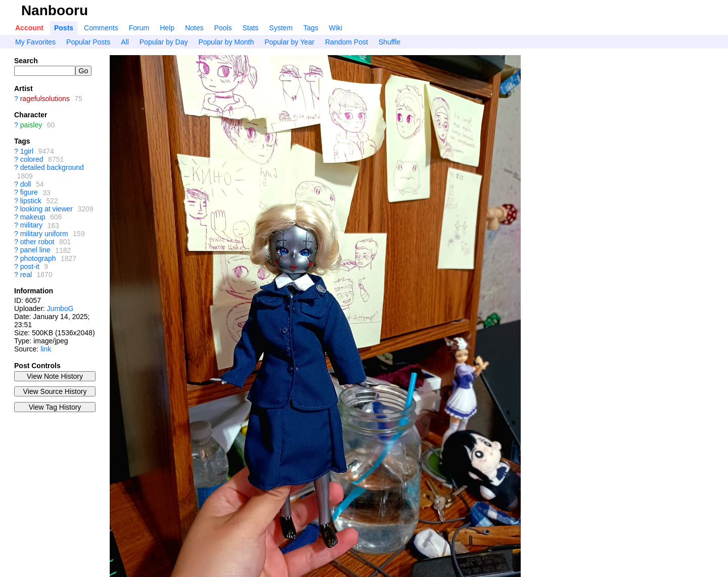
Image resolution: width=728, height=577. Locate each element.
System (281, 28)
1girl (27, 151)
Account (29, 28)
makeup (33, 217)
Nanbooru (55, 10)
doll (26, 184)
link (46, 349)
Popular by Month (226, 42)
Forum (139, 28)
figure (29, 193)
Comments (101, 28)
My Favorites (35, 42)
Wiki (336, 28)
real (26, 275)
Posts (64, 28)
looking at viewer (47, 209)
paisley (31, 125)
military (31, 226)
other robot (37, 242)
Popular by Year (289, 42)
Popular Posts (88, 42)
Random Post (347, 42)
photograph (38, 258)
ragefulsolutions (45, 99)
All (125, 42)
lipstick (31, 201)
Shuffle (390, 42)
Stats (250, 28)
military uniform (44, 234)
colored (32, 159)
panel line (35, 250)
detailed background (52, 168)
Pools (223, 28)
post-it (30, 267)
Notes (194, 28)
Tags (311, 28)
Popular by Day (164, 42)
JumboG (60, 308)
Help (167, 28)
